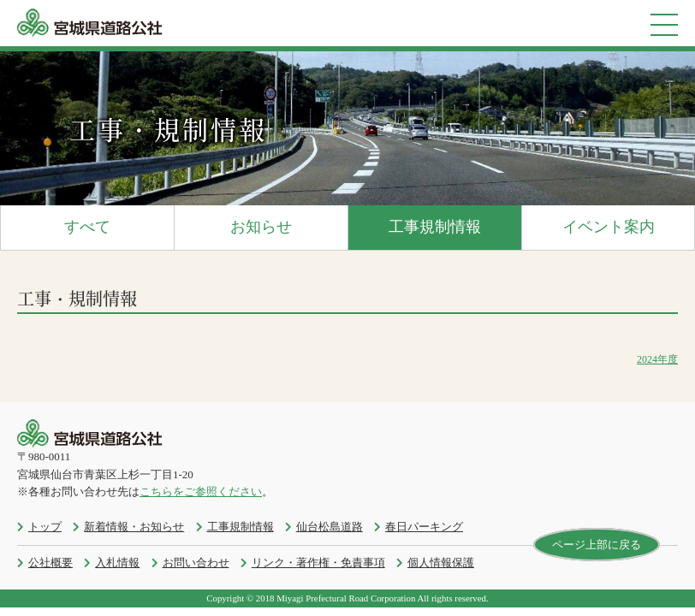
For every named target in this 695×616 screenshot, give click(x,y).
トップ (45, 527)
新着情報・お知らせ (134, 527)
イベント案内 (609, 227)
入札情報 (117, 563)
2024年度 (657, 359)
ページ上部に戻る (597, 545)
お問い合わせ (196, 563)
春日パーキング (424, 527)
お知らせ (261, 227)
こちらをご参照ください (201, 492)
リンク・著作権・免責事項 (318, 563)
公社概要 (50, 563)
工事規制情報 (435, 227)
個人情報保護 (441, 563)
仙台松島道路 (330, 527)
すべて (87, 227)
